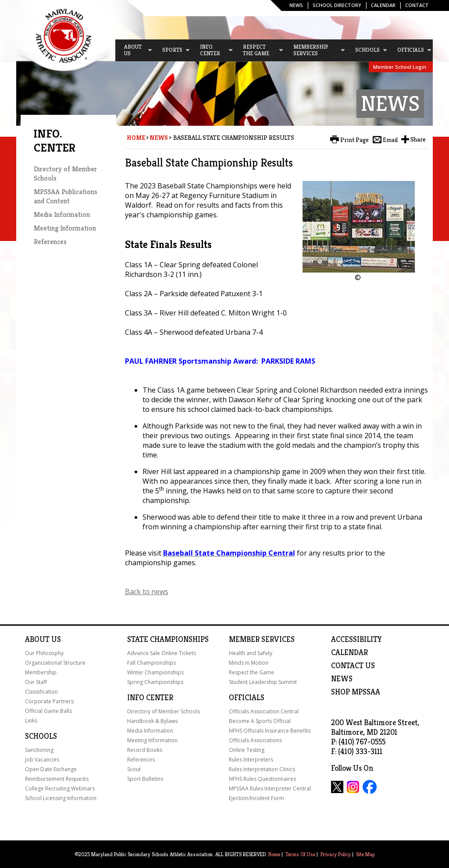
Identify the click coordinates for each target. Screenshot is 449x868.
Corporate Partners (49, 701)
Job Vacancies (42, 760)
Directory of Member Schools (164, 711)
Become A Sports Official (260, 721)
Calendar (383, 5)
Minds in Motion (249, 663)
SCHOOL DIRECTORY (337, 5)
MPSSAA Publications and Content (66, 196)
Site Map (365, 854)
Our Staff (36, 682)
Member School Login (400, 67)
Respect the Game (251, 672)
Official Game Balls (48, 711)
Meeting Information (65, 228)
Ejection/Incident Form (257, 798)
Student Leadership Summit (263, 682)
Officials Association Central (264, 711)
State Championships (168, 639)
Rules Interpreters (251, 760)
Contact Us (353, 666)
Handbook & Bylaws (152, 721)
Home (136, 138)
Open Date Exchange (51, 769)
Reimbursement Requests (57, 779)
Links (31, 721)
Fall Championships (151, 663)
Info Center (150, 698)
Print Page (355, 140)
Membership (41, 672)
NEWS (342, 679)
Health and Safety (251, 653)
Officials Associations (255, 740)
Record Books (145, 750)
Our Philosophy (44, 653)
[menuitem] (134, 50)
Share (418, 139)
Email (390, 140)
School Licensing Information (61, 798)
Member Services (262, 639)
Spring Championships (155, 682)
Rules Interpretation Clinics (262, 769)
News (296, 5)
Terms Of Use (300, 854)
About (37, 639)
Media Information (62, 214)
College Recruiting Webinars (60, 788)
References (50, 242)
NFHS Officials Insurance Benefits (270, 731)
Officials (247, 698)
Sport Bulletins (145, 779)
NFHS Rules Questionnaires (262, 779)
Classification (41, 692)
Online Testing (247, 750)
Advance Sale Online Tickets (162, 653)
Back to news (147, 592)
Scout (134, 769)
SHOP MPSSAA (356, 692)
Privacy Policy (336, 854)
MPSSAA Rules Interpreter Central (270, 788)
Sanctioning (39, 750)
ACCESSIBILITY (356, 639)
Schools (41, 736)
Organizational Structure (55, 663)
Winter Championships (155, 672)
